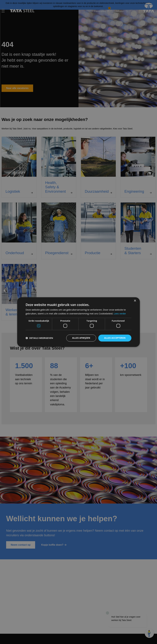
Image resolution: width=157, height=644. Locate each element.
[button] (39, 338)
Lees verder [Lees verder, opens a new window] (120, 314)
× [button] (135, 301)
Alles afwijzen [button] (81, 338)
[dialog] (78, 322)
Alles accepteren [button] (115, 338)
